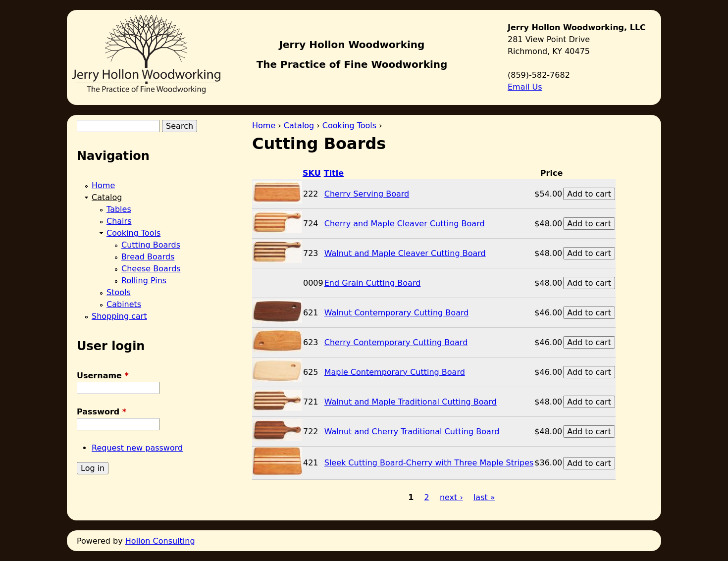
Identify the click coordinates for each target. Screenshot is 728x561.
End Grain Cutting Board (373, 283)
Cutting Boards (151, 245)
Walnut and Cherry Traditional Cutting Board (412, 432)
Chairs (119, 221)
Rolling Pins (144, 280)
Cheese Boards (151, 269)
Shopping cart (119, 316)
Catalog (299, 126)
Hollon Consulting (160, 541)
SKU (312, 173)
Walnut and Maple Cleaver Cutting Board (405, 253)
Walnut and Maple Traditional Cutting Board (411, 402)
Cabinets (124, 304)
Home (264, 126)
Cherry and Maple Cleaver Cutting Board (405, 224)
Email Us (525, 87)
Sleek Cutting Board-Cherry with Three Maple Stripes (429, 463)
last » (484, 497)
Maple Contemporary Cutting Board (395, 372)
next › (451, 497)
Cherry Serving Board (367, 194)
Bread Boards (148, 257)
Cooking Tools (349, 126)
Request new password (137, 448)
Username (103, 376)
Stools (119, 292)
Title (334, 173)
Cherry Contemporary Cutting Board (396, 342)
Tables (119, 209)
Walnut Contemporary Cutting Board (397, 313)
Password (102, 412)
